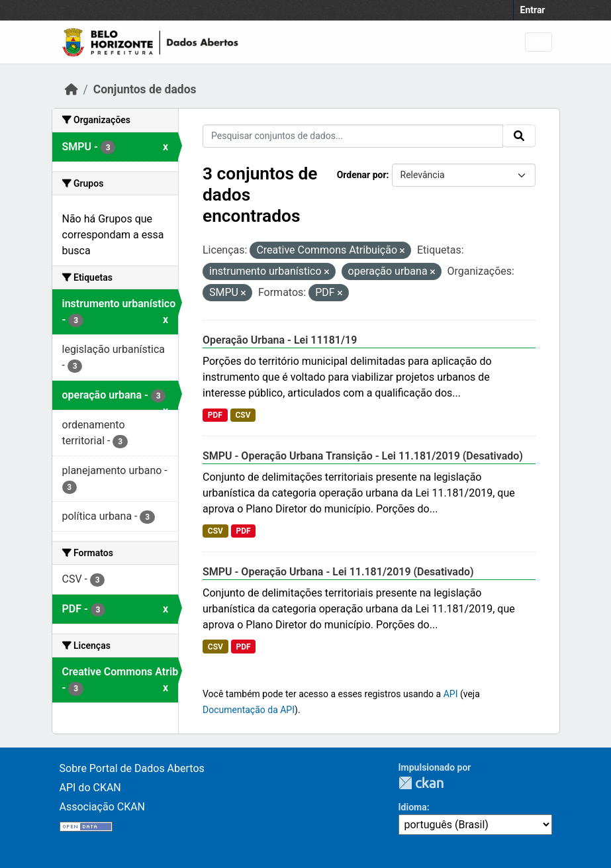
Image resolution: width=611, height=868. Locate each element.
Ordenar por (362, 175)
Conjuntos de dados (145, 89)
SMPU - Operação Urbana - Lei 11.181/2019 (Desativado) (338, 572)
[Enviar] (519, 136)
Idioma (413, 807)
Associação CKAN (103, 807)
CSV (243, 415)
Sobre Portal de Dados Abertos (132, 768)
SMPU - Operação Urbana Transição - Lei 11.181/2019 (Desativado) (363, 456)
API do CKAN (90, 788)
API (451, 694)
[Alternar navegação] (539, 42)
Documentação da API (249, 710)
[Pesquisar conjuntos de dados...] (353, 136)
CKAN (421, 783)
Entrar (533, 10)
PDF (215, 415)
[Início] (71, 89)
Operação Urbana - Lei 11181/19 (280, 340)
